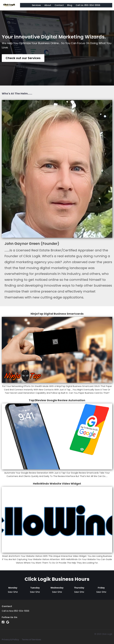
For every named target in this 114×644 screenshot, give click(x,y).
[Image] (57, 350)
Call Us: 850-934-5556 (88, 5)
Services (36, 5)
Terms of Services (31, 640)
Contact (59, 5)
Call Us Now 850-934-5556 (16, 611)
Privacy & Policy (10, 640)
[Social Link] (3, 622)
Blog (70, 5)
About (48, 5)
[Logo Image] (9, 5)
